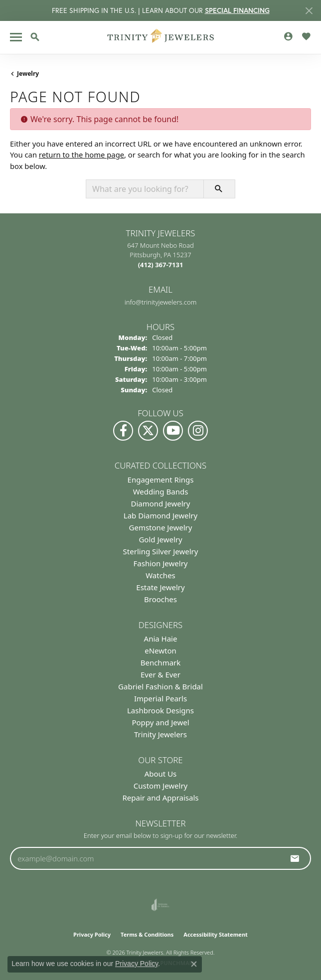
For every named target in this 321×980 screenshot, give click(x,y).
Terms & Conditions (147, 934)
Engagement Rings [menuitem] (161, 480)
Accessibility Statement (216, 934)
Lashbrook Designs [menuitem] (160, 710)
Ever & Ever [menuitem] (160, 674)
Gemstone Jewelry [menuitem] (161, 527)
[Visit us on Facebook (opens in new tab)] (123, 431)
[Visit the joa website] (160, 905)
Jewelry (28, 74)
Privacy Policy (92, 934)
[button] (35, 37)
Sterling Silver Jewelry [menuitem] (161, 551)
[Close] (309, 11)
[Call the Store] (161, 265)
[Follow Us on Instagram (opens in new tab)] (198, 431)
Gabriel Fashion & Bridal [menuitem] (160, 686)
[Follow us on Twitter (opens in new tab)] (148, 431)
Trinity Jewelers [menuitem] (160, 734)
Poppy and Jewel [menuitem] (160, 722)
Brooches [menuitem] (160, 599)
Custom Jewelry (161, 786)
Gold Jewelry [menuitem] (160, 539)
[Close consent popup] (194, 964)
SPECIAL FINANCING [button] (237, 10)
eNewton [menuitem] (160, 651)
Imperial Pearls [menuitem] (160, 698)
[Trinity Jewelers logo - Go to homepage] (161, 37)
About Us (161, 774)
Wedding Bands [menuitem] (161, 491)
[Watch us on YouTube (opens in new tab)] (173, 431)
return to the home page (81, 155)
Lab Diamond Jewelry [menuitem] (160, 515)
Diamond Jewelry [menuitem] (161, 503)
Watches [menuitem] (160, 575)
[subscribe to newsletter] (295, 858)
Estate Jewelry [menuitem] (160, 587)
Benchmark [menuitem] (161, 662)
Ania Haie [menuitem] (161, 639)
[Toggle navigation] (16, 37)
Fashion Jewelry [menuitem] (161, 563)
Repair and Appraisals (160, 798)
